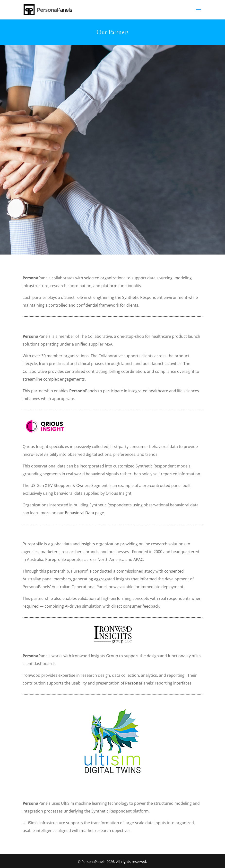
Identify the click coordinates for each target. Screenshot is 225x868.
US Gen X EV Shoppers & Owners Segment (69, 485)
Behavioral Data (79, 513)
